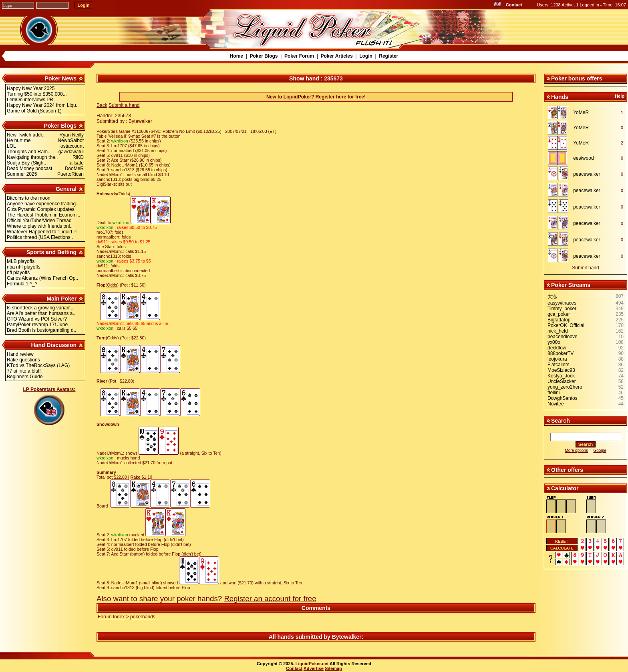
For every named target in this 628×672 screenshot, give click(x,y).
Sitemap (333, 668)
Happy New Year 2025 (31, 88)
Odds (124, 194)
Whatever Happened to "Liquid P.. (43, 232)
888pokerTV (561, 353)
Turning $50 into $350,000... (37, 94)
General (66, 189)
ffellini (554, 393)
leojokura (557, 359)
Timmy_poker (562, 309)
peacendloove (563, 337)
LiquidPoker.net (312, 664)
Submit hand (585, 268)
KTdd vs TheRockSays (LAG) (38, 365)
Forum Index (111, 617)
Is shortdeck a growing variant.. (40, 308)
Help (620, 96)
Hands (560, 97)
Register (388, 56)
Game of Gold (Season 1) (34, 111)
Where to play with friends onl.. (40, 226)
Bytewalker (347, 637)
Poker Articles (336, 56)
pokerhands (143, 617)
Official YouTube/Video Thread (39, 221)
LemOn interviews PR (30, 100)
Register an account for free (270, 599)
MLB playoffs (21, 261)
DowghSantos (563, 398)
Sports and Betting (51, 252)
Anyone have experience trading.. (43, 204)
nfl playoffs (18, 273)
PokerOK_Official (566, 325)
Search (561, 421)
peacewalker (587, 174)
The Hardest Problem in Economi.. (43, 215)
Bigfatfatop (559, 320)
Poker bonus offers (577, 78)
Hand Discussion (54, 345)
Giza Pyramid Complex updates (41, 209)
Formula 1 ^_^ (22, 284)
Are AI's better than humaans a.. (41, 313)
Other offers (567, 470)
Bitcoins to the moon (29, 198)
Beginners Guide (25, 377)
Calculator (565, 488)
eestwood (583, 158)
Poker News (61, 78)
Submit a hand (124, 105)
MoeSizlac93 (561, 370)
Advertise (314, 668)
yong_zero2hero (565, 387)
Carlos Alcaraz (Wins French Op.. (42, 278)
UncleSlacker (562, 381)
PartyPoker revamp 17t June (37, 325)
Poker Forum (299, 56)
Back (102, 105)
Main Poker (61, 299)
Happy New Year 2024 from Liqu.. (43, 105)
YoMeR (581, 112)
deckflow (557, 348)
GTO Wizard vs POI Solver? (37, 319)
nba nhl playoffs (24, 267)
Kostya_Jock (561, 376)
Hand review (20, 354)
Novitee (556, 404)
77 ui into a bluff (24, 371)
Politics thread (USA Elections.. (40, 237)
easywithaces (562, 303)
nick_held (558, 331)
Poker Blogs (264, 56)
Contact (514, 5)
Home (237, 56)
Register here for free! (341, 97)
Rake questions (23, 360)
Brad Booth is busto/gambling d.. (41, 330)
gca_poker (559, 314)
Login (366, 56)
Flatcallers (559, 365)
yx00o (554, 342)
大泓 (552, 297)
